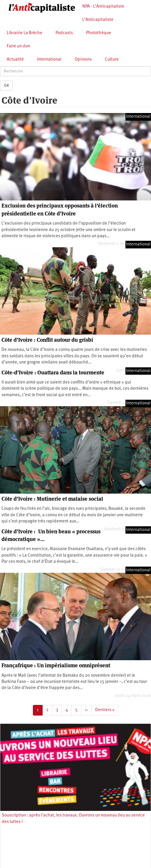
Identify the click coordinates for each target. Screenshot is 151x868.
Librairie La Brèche (25, 33)
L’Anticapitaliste (98, 20)
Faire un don (18, 46)
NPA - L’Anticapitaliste (103, 7)
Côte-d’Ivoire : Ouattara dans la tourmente (53, 372)
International (49, 60)
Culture (112, 60)
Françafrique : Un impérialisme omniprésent (56, 665)
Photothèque (99, 33)
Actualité (15, 60)
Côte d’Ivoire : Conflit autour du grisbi (47, 340)
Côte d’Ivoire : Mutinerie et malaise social (52, 499)
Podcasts (64, 33)
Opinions (83, 60)
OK (6, 86)
